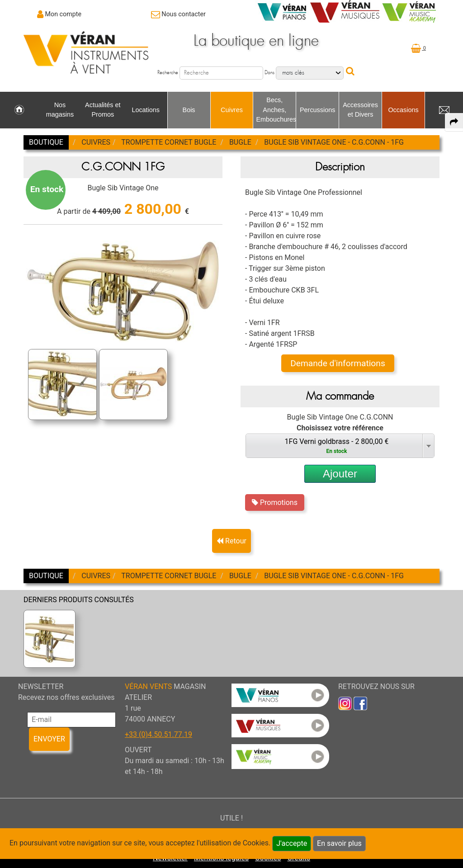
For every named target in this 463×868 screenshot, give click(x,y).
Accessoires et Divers (360, 110)
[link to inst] (345, 703)
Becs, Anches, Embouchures (276, 110)
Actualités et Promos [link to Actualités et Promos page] (103, 110)
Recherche (168, 73)
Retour (231, 541)
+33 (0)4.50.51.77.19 (158, 734)
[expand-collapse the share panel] (454, 122)
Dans (269, 73)
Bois (189, 110)
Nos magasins (60, 110)
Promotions (275, 502)
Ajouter (340, 474)
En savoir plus (339, 843)
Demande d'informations (338, 363)
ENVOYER (49, 739)
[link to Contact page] (178, 14)
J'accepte (292, 843)
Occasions (403, 110)
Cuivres (232, 110)
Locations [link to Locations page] (146, 110)
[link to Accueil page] (19, 110)
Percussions (317, 110)
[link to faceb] (360, 703)
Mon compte (64, 14)
